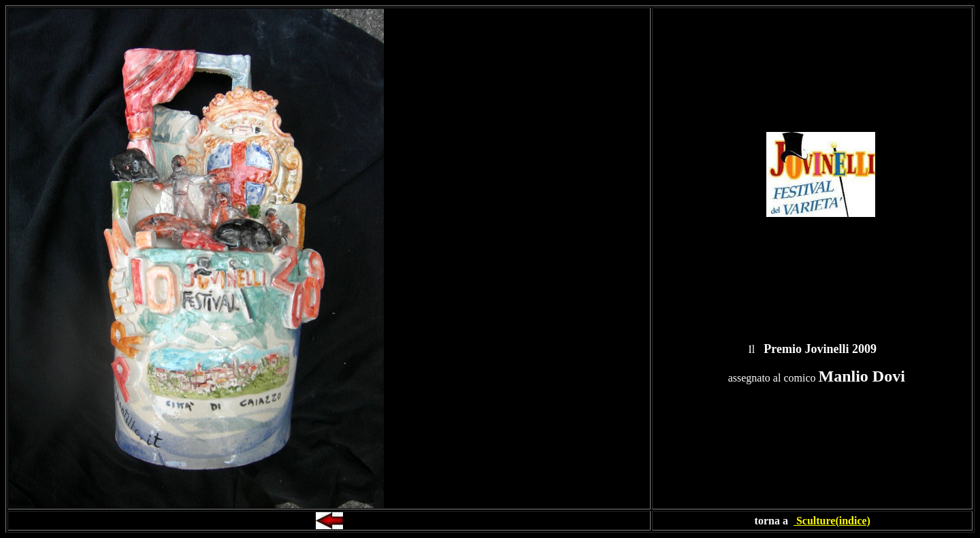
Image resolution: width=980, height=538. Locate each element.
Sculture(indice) (832, 521)
